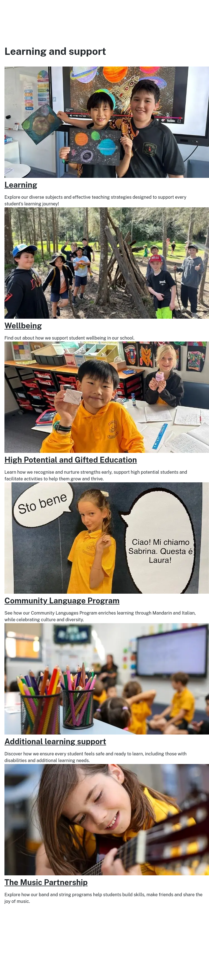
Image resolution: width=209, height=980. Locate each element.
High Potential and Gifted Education (71, 460)
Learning (21, 185)
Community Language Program (62, 600)
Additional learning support (55, 741)
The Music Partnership (46, 882)
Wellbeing (23, 326)
